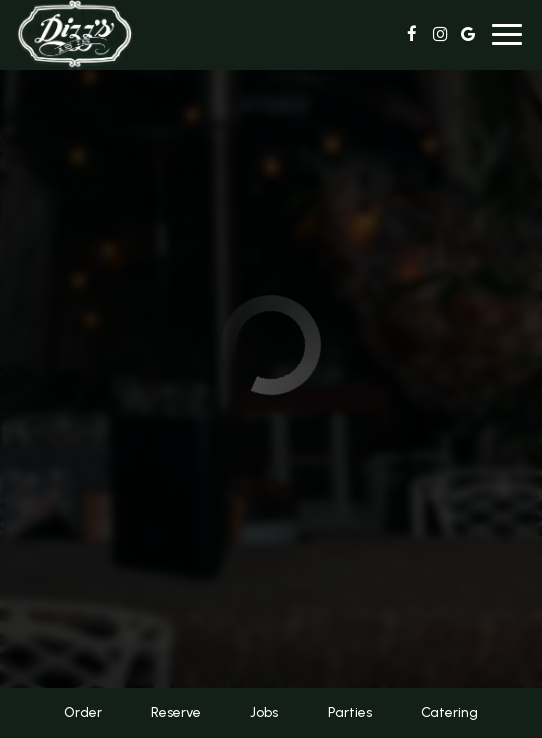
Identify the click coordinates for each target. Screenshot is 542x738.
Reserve (176, 712)
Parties (350, 712)
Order (83, 712)
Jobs (264, 712)
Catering (449, 712)
